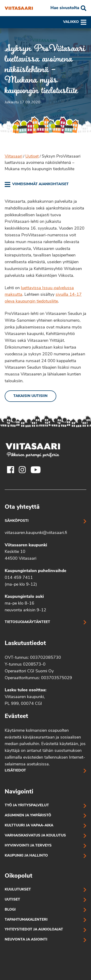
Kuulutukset (18, 890)
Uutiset (32, 157)
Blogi (10, 910)
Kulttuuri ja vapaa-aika (29, 826)
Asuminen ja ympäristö (28, 816)
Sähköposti (17, 521)
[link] (37, 184)
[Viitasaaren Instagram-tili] (22, 470)
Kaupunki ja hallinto (26, 856)
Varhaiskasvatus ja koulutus (35, 836)
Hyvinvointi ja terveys (28, 846)
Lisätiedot (15, 771)
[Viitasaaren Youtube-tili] (36, 470)
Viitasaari (13, 157)
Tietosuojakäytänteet (27, 622)
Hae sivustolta (65, 8)
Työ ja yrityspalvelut (27, 805)
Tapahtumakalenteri (26, 920)
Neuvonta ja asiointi (26, 940)
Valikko (75, 22)
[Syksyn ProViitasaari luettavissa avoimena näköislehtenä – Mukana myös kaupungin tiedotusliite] (19, 8)
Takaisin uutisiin (30, 396)
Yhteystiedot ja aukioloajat (34, 930)
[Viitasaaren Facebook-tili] (11, 470)
